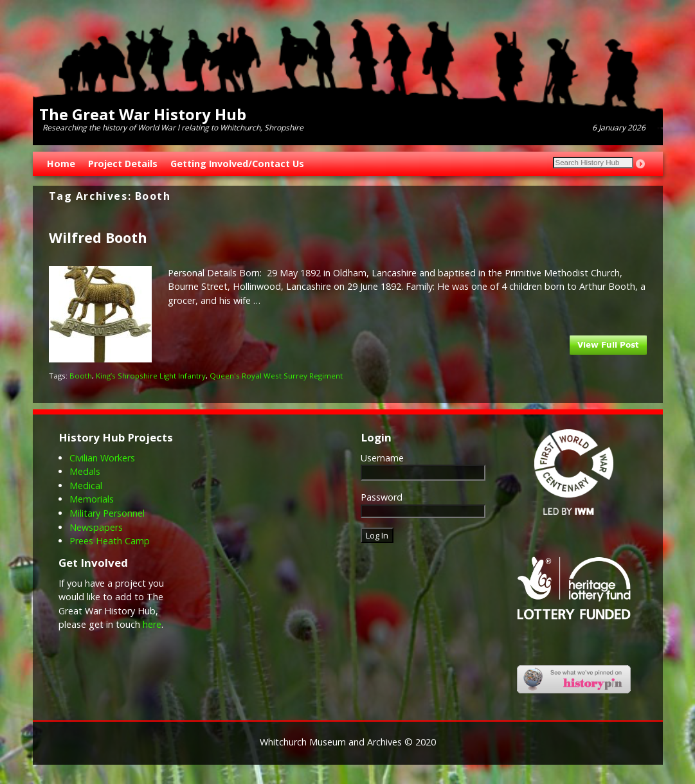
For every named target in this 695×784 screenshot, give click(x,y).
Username (382, 458)
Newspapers (96, 527)
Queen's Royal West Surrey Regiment (276, 376)
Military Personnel (107, 513)
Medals (85, 471)
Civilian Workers (102, 458)
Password (382, 497)
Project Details (123, 164)
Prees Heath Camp (110, 541)
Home (61, 164)
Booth (81, 376)
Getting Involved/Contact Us (237, 164)
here (152, 624)
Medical (86, 486)
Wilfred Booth (98, 237)
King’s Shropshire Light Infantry (151, 376)
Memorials (92, 499)
